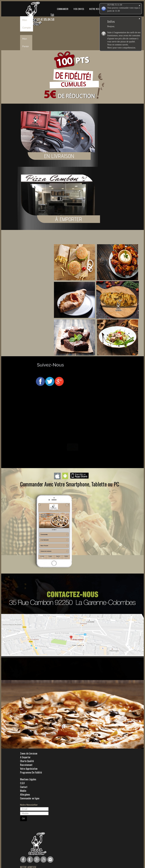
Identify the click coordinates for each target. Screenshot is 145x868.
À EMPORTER (131, 219)
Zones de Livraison (29, 753)
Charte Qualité (27, 761)
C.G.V (22, 783)
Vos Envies (79, 9)
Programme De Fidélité (31, 772)
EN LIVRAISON (59, 156)
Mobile (23, 791)
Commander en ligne (30, 798)
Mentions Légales (28, 779)
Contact (24, 787)
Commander (63, 9)
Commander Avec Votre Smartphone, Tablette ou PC (70, 484)
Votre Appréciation (29, 769)
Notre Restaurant (99, 9)
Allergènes (25, 794)
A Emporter (25, 757)
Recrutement (26, 765)
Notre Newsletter (29, 805)
